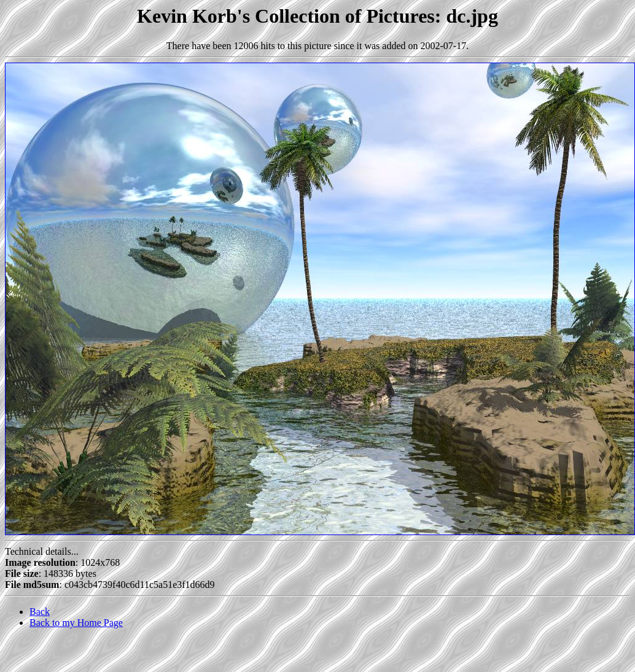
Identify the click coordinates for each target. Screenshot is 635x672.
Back (40, 612)
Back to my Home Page (76, 623)
